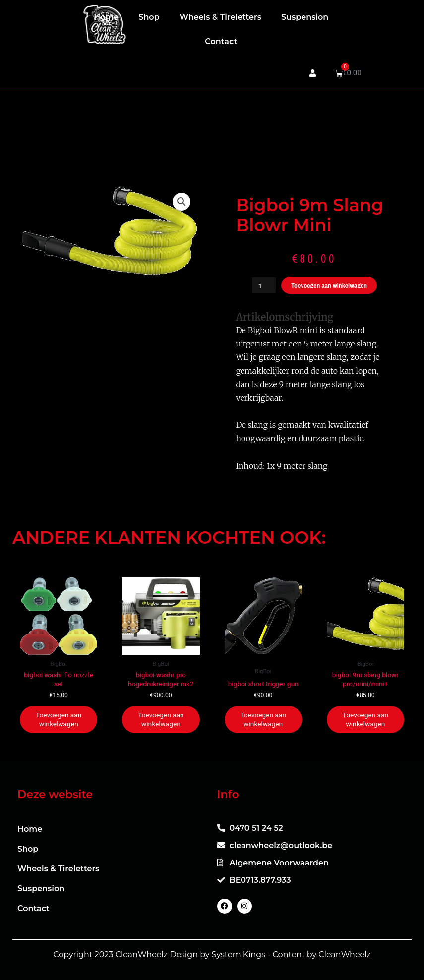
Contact (221, 41)
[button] (182, 202)
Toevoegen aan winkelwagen (329, 285)
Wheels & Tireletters (220, 17)
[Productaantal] (264, 285)
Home (106, 17)
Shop (149, 17)
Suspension (305, 17)
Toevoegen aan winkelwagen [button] (59, 719)
